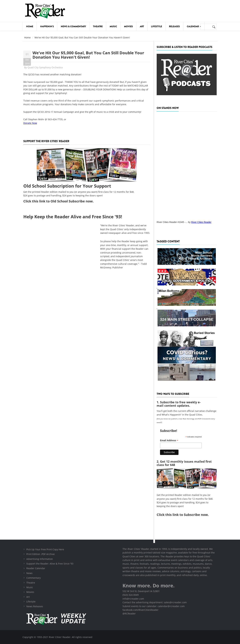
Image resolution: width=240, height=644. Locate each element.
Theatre (98, 26)
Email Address (169, 440)
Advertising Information (40, 559)
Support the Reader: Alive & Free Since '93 (50, 564)
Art (142, 26)
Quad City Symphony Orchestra (45, 67)
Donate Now (30, 123)
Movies (128, 26)
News (29, 573)
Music (113, 26)
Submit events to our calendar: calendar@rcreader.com (154, 606)
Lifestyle (156, 26)
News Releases (35, 606)
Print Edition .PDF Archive (40, 554)
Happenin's (47, 26)
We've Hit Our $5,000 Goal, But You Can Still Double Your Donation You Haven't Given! (88, 55)
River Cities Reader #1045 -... (172, 222)
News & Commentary (73, 26)
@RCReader (129, 614)
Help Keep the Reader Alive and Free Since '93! (73, 217)
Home (30, 26)
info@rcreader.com (133, 599)
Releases (174, 26)
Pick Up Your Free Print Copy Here (45, 549)
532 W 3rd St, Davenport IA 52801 (141, 591)
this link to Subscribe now (187, 515)
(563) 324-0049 (131, 595)
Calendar (194, 26)
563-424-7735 (55, 119)
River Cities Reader (201, 222)
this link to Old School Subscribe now (62, 201)
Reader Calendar (36, 568)
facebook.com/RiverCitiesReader (140, 610)
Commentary (33, 578)
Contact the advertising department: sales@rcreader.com (155, 602)
